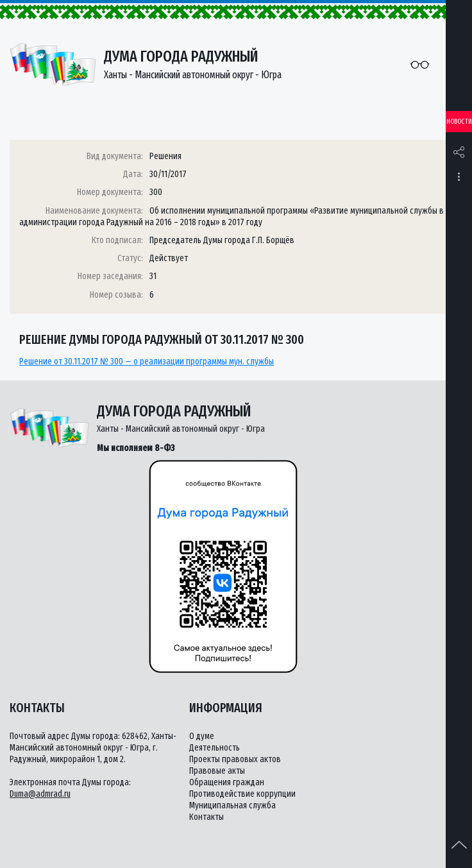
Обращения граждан (227, 782)
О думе (202, 736)
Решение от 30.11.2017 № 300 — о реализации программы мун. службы (147, 362)
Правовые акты (217, 771)
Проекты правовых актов (235, 759)
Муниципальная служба (232, 805)
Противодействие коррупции (242, 794)
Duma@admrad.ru (40, 794)
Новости (459, 122)
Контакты (206, 817)
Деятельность (215, 748)
